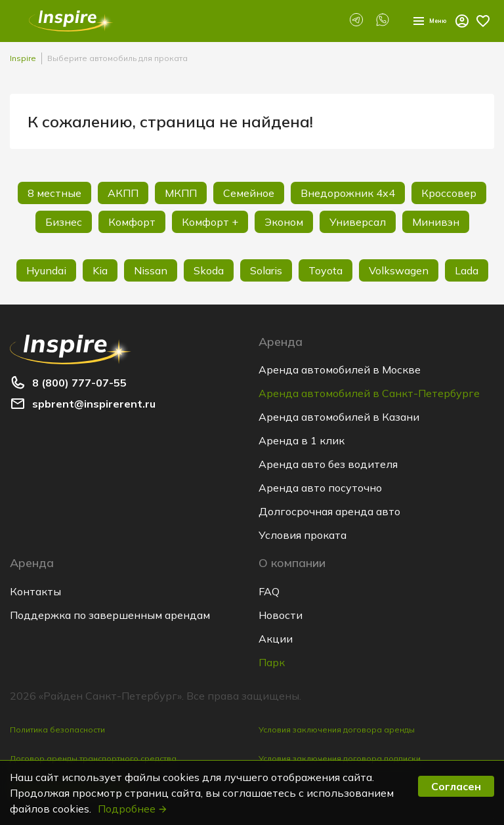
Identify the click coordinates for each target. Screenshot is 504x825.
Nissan (151, 270)
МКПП (181, 193)
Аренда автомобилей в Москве (340, 370)
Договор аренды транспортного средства (93, 758)
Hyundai (46, 270)
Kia (100, 270)
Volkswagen (399, 270)
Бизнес (64, 222)
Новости (281, 615)
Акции (276, 639)
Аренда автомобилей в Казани (339, 417)
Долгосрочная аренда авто (329, 511)
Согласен (456, 786)
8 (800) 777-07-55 (79, 383)
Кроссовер (449, 193)
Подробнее (133, 809)
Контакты (35, 591)
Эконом (284, 222)
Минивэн (436, 222)
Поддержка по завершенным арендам (110, 615)
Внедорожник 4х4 (348, 193)
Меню (418, 21)
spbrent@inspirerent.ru (94, 404)
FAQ (269, 591)
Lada (467, 270)
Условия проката (303, 535)
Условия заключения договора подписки (340, 758)
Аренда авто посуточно (320, 488)
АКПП (123, 193)
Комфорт (132, 222)
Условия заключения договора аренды (337, 730)
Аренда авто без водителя (328, 464)
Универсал (358, 222)
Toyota (325, 270)
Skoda (209, 270)
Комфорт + (210, 222)
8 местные (54, 193)
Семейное (249, 193)
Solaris (266, 270)
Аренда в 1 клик (302, 440)
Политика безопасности (57, 730)
